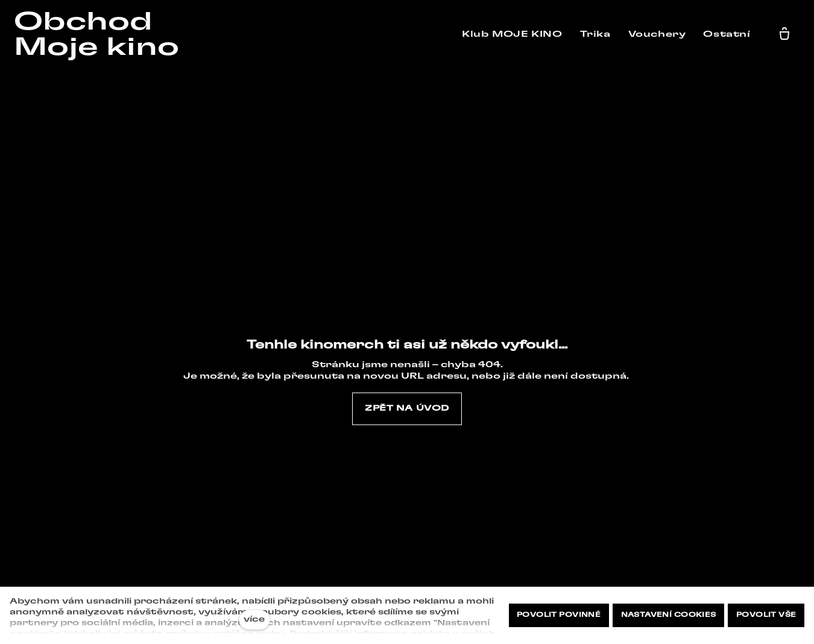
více (254, 620)
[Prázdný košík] (787, 34)
